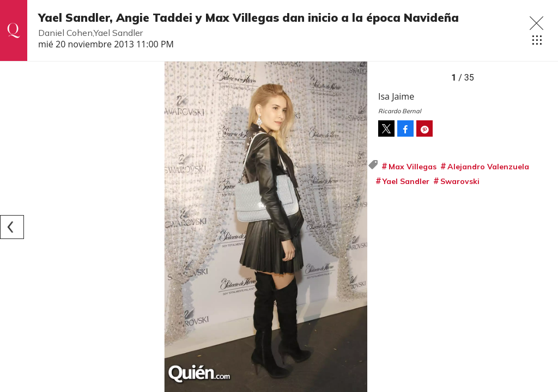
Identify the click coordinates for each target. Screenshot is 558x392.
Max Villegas (413, 167)
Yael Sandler (406, 181)
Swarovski (460, 181)
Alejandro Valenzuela (488, 167)
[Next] (355, 227)
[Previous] (12, 227)
